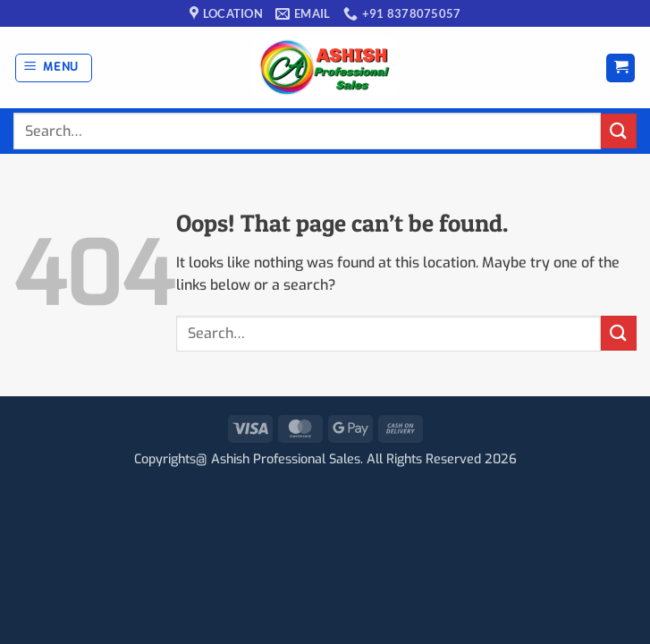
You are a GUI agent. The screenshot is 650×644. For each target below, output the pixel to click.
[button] (54, 68)
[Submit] (619, 131)
